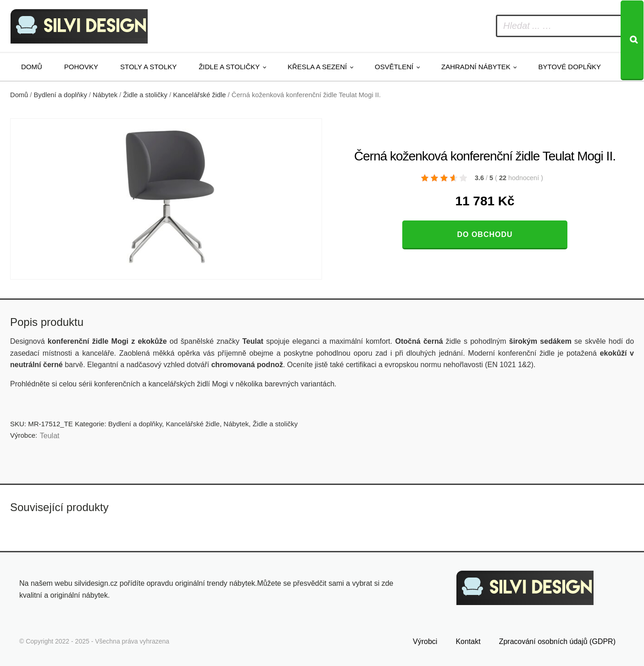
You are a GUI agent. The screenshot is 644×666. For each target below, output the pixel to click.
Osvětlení (394, 67)
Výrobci (425, 641)
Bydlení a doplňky (61, 95)
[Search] (632, 40)
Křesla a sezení (317, 67)
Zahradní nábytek (476, 67)
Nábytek (105, 95)
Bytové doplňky (570, 67)
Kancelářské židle (199, 95)
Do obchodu (485, 234)
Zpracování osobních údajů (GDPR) (557, 641)
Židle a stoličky (229, 67)
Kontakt (468, 641)
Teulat (50, 436)
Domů (32, 67)
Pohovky (81, 67)
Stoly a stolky (148, 67)
